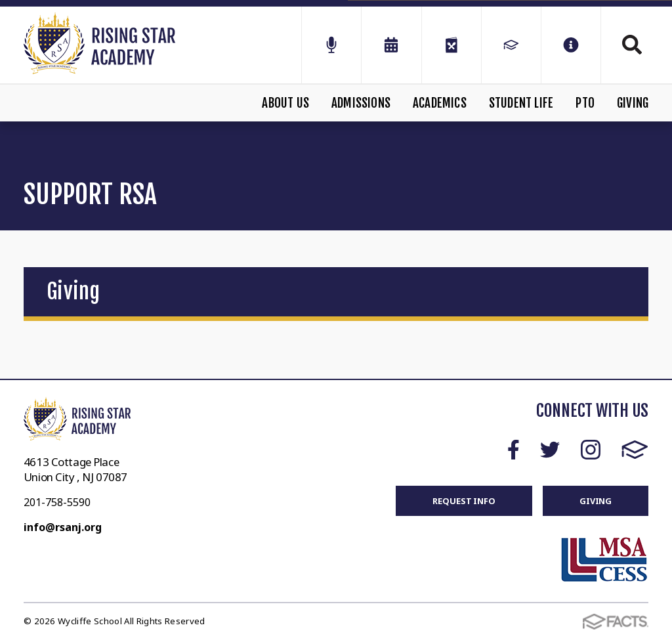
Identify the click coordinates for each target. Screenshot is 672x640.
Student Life (521, 103)
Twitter (550, 450)
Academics (440, 103)
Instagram (591, 450)
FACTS (635, 450)
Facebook (514, 450)
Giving (633, 103)
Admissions (361, 103)
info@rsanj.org (63, 527)
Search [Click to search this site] (632, 45)
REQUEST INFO (464, 501)
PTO (585, 103)
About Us (285, 103)
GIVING (596, 501)
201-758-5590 (57, 502)
